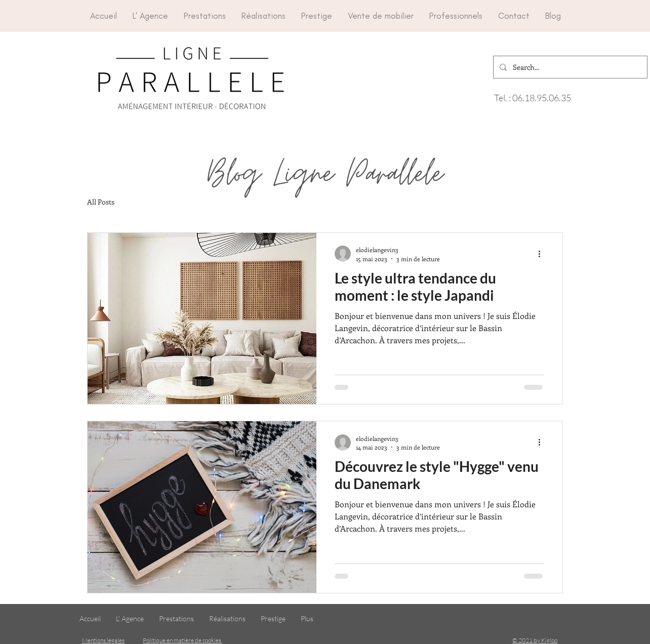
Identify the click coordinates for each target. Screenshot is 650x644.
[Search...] (569, 67)
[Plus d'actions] (543, 254)
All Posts (101, 202)
